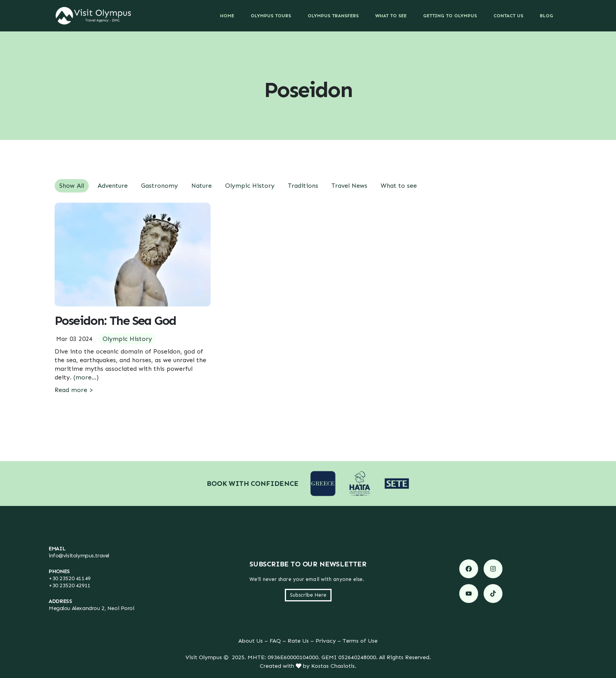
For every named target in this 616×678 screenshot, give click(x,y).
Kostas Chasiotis (333, 666)
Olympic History (250, 186)
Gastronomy (159, 186)
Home (227, 16)
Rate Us (298, 641)
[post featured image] (133, 255)
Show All (72, 186)
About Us (251, 641)
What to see (399, 186)
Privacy (326, 641)
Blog (546, 16)
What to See (391, 16)
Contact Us (508, 16)
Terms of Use (360, 641)
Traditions (303, 186)
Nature (202, 186)
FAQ (275, 641)
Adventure (113, 186)
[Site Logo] (93, 16)
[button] (308, 595)
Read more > (74, 390)
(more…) (86, 377)
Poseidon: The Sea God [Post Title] (115, 321)
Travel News (349, 186)
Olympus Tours (271, 16)
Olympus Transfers (333, 16)
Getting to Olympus (450, 16)
